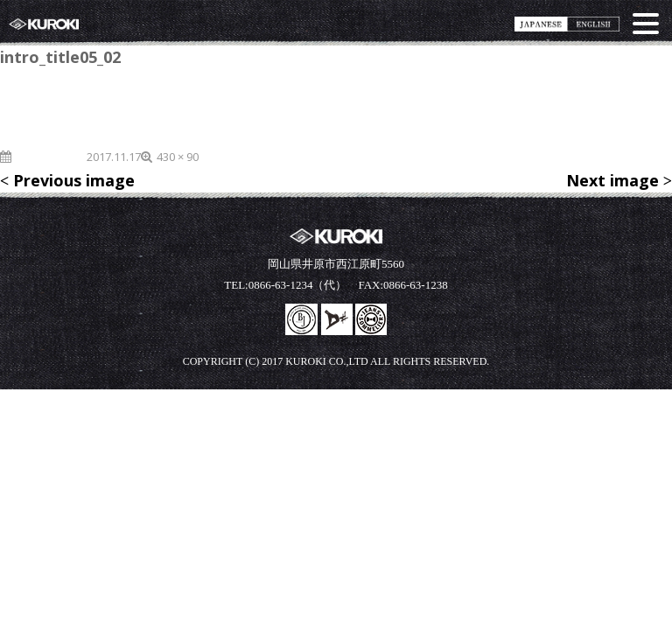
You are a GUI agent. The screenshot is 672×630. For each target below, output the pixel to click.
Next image (612, 180)
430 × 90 (178, 157)
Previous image (74, 180)
